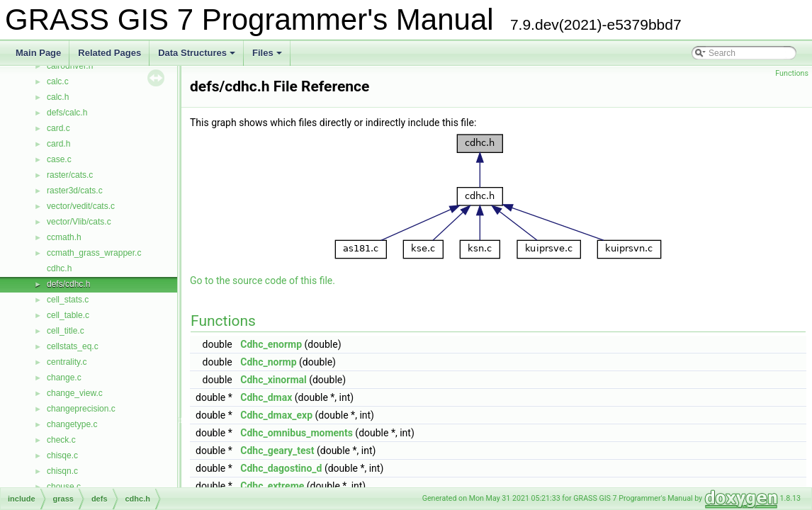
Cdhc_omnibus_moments (297, 433)
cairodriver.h (70, 66)
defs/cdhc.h (68, 284)
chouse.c (64, 487)
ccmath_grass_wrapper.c (94, 253)
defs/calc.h (67, 113)
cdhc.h (59, 268)
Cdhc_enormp (271, 344)
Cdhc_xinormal (273, 380)
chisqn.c (62, 471)
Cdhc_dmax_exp (276, 415)
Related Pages (109, 53)
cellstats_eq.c (73, 346)
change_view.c (75, 393)
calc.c (58, 81)
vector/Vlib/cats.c (79, 222)
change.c (64, 378)
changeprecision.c (81, 409)
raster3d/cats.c (75, 191)
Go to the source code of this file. (263, 280)
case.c (59, 159)
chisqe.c (62, 455)
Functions (792, 73)
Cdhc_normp (268, 362)
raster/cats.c (70, 175)
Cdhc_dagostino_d (281, 468)
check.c (61, 440)
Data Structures (198, 57)
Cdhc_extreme (272, 486)
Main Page (38, 53)
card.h (58, 144)
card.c (58, 128)
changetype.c (72, 424)
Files (268, 57)
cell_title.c (66, 331)
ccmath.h (64, 237)
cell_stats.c (68, 300)
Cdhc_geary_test (277, 450)
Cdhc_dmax (266, 397)
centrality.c (67, 362)
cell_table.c (68, 315)
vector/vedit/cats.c (81, 206)
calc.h (58, 97)
